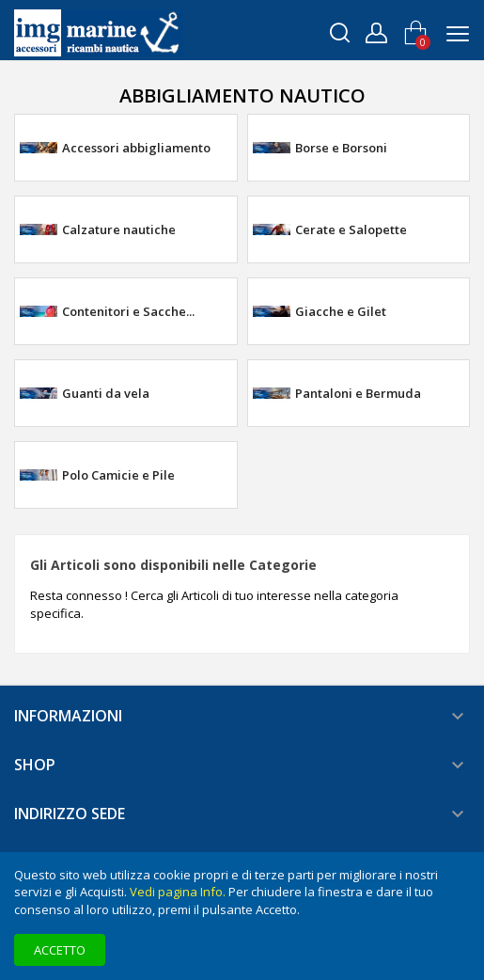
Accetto (60, 950)
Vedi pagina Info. (178, 892)
